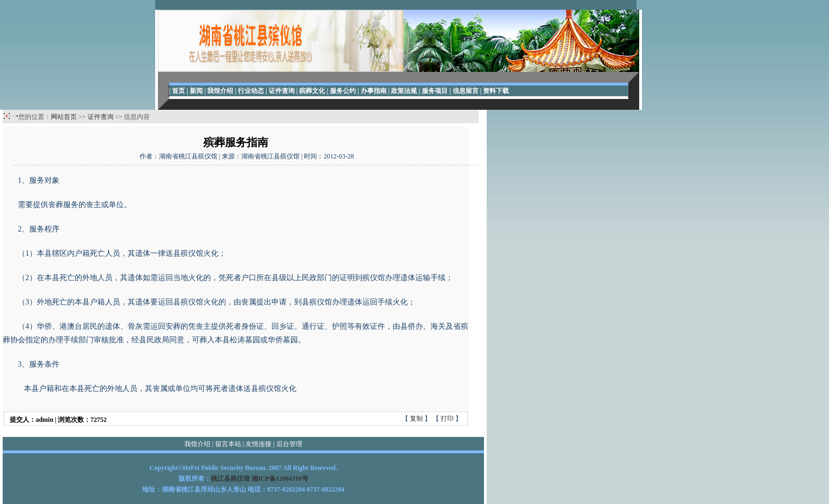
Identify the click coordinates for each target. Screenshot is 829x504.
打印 (447, 419)
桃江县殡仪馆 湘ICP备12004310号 (260, 479)
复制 (416, 419)
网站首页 (64, 117)
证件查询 (101, 117)
